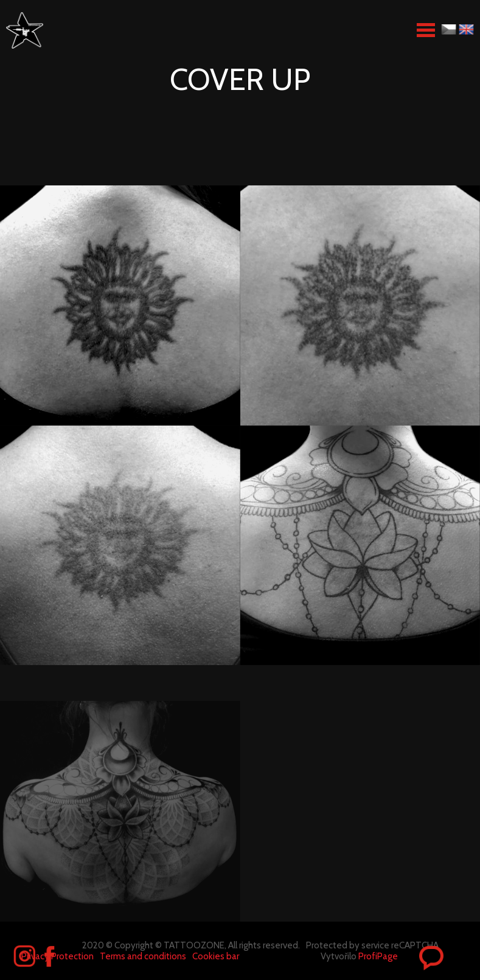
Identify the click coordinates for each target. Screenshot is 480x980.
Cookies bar (216, 956)
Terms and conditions (143, 956)
